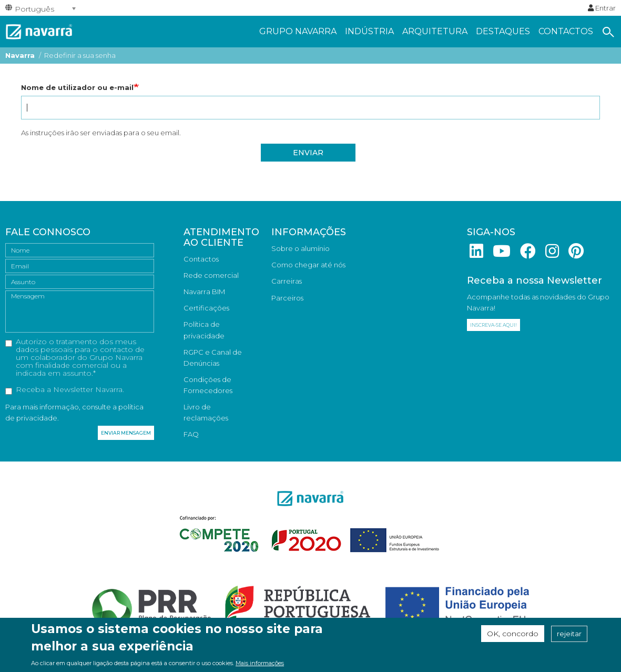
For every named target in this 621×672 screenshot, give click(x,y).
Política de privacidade (204, 330)
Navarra (20, 55)
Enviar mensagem (126, 433)
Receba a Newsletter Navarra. (65, 390)
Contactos (566, 31)
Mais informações (260, 666)
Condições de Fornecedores (208, 385)
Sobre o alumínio (301, 248)
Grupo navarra (298, 31)
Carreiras (287, 281)
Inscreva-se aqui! (493, 325)
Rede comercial (211, 275)
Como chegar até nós (308, 265)
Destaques (503, 31)
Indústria (369, 31)
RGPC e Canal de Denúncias (213, 358)
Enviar (308, 153)
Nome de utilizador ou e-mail (77, 87)
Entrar (602, 8)
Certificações (206, 308)
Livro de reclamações (206, 412)
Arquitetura (435, 31)
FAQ (191, 434)
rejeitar (569, 636)
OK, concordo (513, 636)
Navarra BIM (204, 292)
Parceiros (287, 298)
